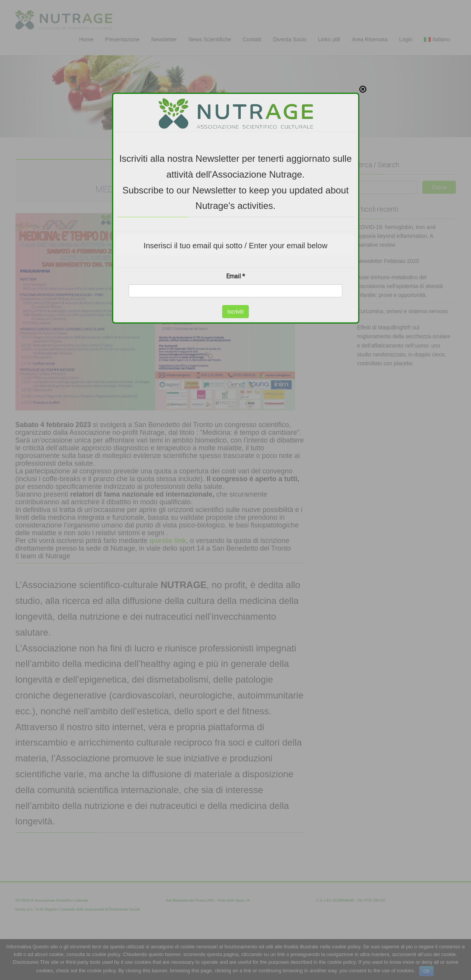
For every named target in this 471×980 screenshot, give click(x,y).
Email (235, 215)
